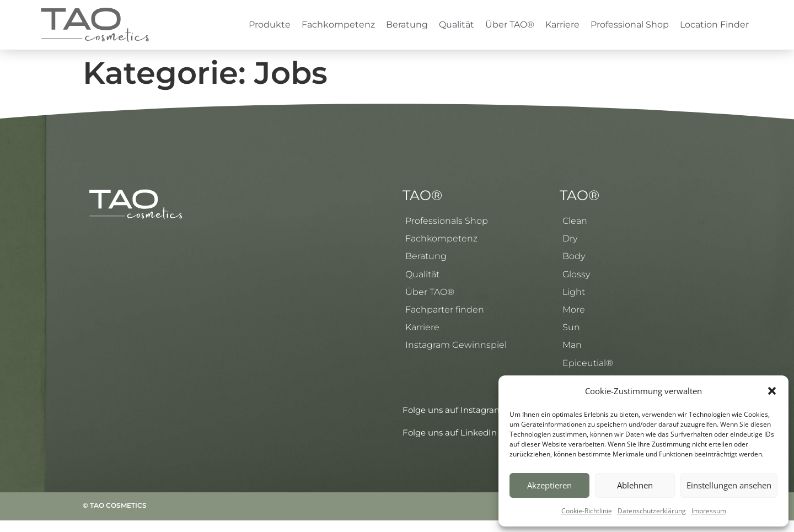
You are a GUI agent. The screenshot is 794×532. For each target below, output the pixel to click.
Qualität (457, 25)
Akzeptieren (549, 485)
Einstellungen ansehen (729, 485)
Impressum (709, 511)
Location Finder (714, 25)
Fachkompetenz (338, 25)
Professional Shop (630, 25)
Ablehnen (635, 485)
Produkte (270, 25)
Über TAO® (510, 25)
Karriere (562, 25)
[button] (772, 391)
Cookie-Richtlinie (587, 511)
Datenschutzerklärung (652, 511)
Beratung (407, 25)
